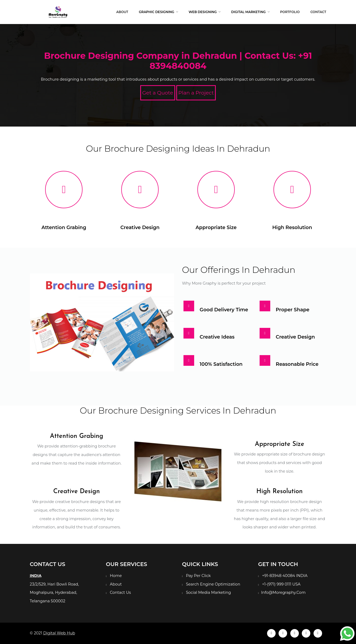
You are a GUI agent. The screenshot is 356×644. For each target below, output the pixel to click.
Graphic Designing (158, 12)
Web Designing (204, 12)
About (122, 12)
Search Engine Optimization (213, 584)
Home (116, 576)
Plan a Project (196, 93)
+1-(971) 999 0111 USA (281, 584)
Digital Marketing (250, 12)
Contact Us (120, 592)
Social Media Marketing (208, 592)
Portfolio (290, 12)
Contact (318, 12)
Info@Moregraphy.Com (283, 592)
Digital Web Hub (59, 633)
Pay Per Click (198, 576)
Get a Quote (158, 93)
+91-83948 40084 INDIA (285, 576)
